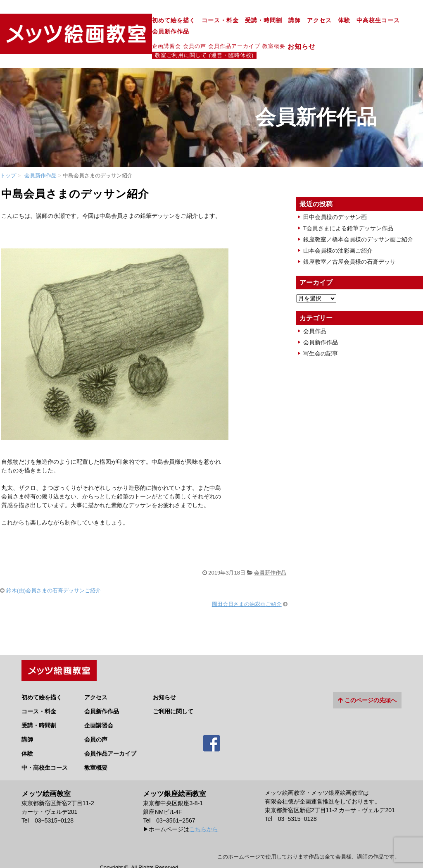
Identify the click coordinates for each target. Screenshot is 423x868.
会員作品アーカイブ (175, 35)
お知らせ (246, 36)
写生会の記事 (321, 334)
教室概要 (215, 35)
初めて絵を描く (115, 20)
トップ (8, 156)
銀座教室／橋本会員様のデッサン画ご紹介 (358, 220)
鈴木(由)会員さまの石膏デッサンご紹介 (54, 571)
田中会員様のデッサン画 (335, 198)
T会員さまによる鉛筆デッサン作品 (348, 209)
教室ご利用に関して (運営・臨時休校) (318, 35)
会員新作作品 (366, 20)
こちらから (204, 808)
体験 (285, 20)
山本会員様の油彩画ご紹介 (338, 231)
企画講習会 (107, 35)
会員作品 (315, 312)
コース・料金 (161, 20)
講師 (235, 20)
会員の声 (135, 35)
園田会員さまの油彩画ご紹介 (247, 585)
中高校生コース (319, 20)
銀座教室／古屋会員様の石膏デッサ (349, 242)
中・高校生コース (45, 746)
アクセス (260, 20)
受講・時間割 (204, 20)
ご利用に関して (173, 690)
